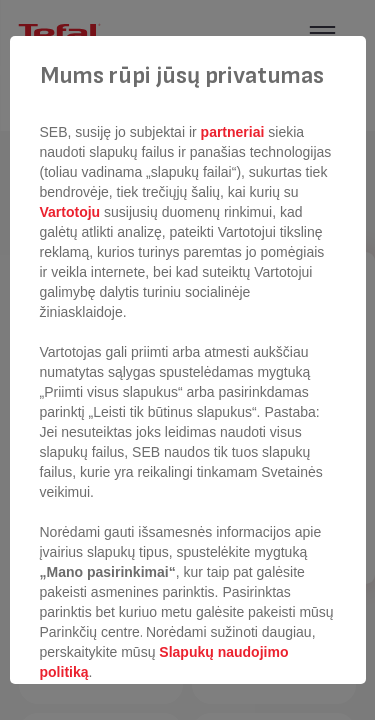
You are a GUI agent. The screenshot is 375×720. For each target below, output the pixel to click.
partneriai (233, 132)
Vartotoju (72, 212)
